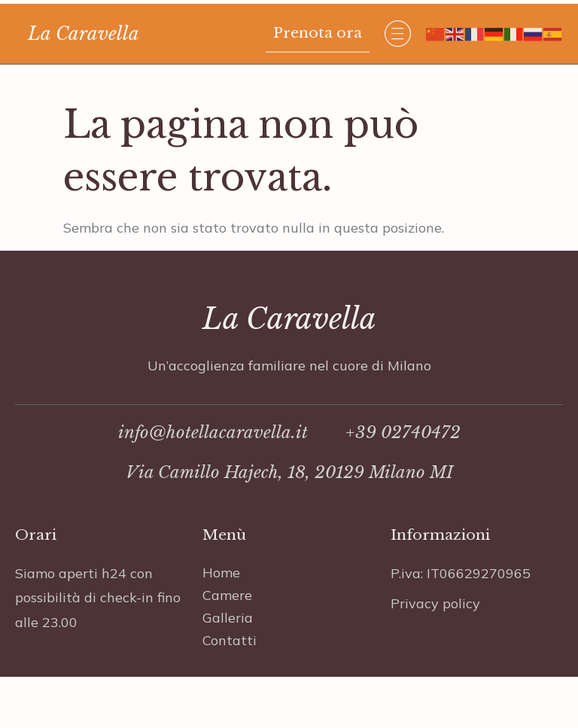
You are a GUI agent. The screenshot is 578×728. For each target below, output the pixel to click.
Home (221, 588)
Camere (227, 610)
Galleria (228, 633)
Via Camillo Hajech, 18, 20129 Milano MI (289, 489)
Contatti (230, 655)
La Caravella (84, 39)
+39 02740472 (403, 449)
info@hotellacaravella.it (213, 449)
